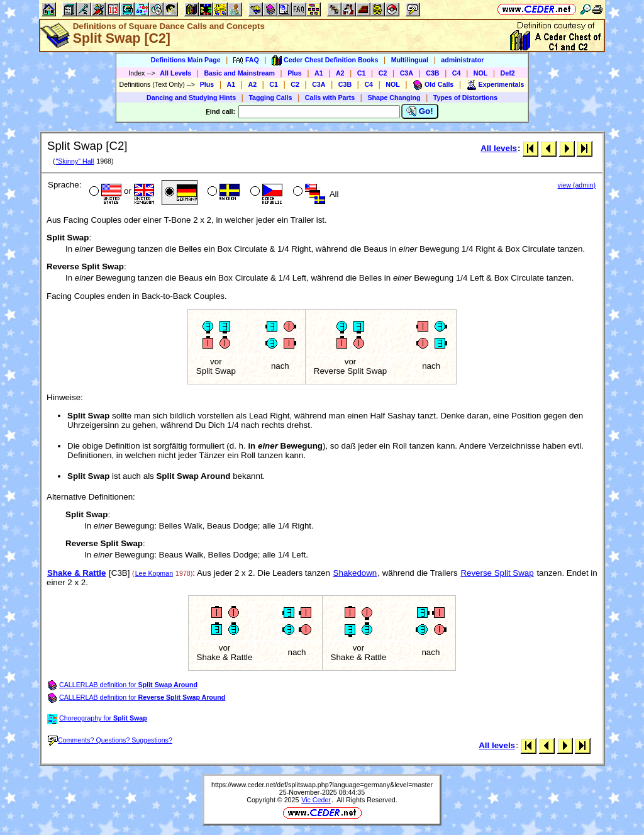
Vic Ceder (316, 800)
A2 (340, 73)
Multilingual (410, 60)
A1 (319, 73)
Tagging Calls (270, 98)
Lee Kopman (154, 573)
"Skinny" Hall (75, 161)
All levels (499, 148)
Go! (420, 111)
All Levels (175, 73)
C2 (383, 73)
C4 (457, 73)
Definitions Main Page (186, 60)
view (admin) (577, 185)
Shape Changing (394, 98)
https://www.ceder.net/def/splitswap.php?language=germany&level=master (322, 785)
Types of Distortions (465, 98)
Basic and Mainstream (239, 73)
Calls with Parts (330, 98)
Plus (295, 73)
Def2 (508, 73)
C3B (432, 73)
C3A (407, 73)
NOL (481, 73)
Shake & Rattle (76, 573)
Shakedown (355, 573)
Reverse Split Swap (497, 573)
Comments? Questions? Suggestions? (110, 740)
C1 (362, 73)
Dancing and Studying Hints (191, 98)
